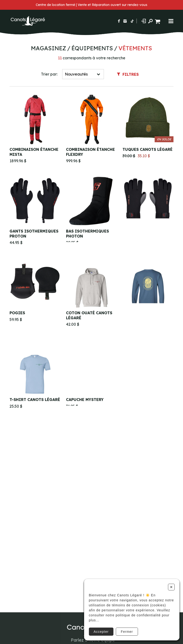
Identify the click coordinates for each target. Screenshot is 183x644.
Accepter (101, 632)
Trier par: (49, 74)
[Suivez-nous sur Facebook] (119, 21)
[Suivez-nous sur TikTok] (132, 21)
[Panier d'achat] (158, 21)
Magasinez (48, 48)
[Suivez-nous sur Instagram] (125, 21)
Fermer (127, 632)
